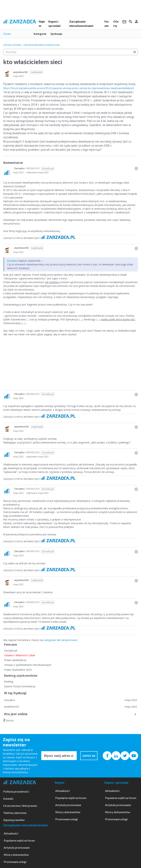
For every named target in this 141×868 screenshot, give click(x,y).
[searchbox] (70, 52)
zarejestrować (69, 640)
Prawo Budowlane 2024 (18, 670)
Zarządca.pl (11, 650)
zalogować (50, 640)
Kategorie (40, 34)
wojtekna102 (20, 72)
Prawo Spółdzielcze (15, 660)
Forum (7, 34)
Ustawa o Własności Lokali (19, 655)
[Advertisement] (70, 365)
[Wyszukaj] (135, 52)
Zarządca (19, 168)
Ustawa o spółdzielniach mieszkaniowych (28, 665)
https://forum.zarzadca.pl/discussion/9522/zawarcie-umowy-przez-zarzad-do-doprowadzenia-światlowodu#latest (68, 88)
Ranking (9, 682)
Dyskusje (56, 34)
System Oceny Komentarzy (20, 686)
